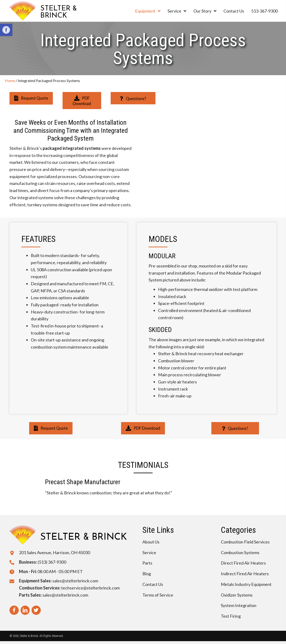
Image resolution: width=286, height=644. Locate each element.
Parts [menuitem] (147, 563)
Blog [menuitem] (147, 574)
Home (10, 80)
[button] (31, 98)
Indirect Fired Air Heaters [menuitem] (245, 574)
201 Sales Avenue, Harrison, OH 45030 (54, 552)
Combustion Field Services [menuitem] (245, 542)
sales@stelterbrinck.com (75, 581)
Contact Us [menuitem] (153, 584)
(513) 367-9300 (52, 562)
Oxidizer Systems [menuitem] (237, 595)
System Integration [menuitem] (239, 605)
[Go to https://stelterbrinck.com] (57, 11)
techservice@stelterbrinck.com (90, 588)
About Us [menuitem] (151, 542)
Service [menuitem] (149, 552)
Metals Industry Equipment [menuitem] (246, 584)
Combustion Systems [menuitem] (240, 552)
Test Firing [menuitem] (231, 616)
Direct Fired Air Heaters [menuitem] (243, 563)
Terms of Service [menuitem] (158, 595)
